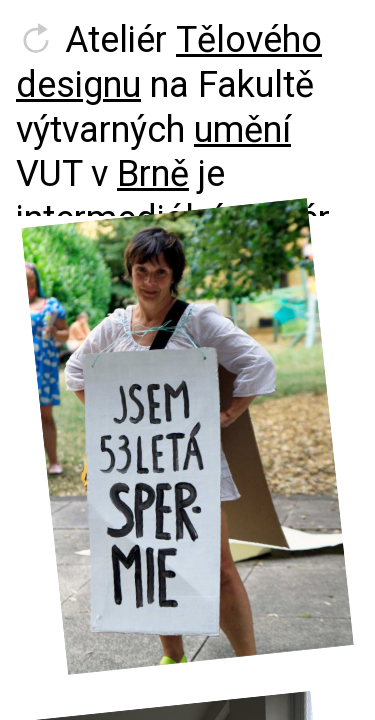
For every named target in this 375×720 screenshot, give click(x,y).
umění (242, 130)
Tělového (249, 40)
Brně (153, 174)
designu (78, 85)
